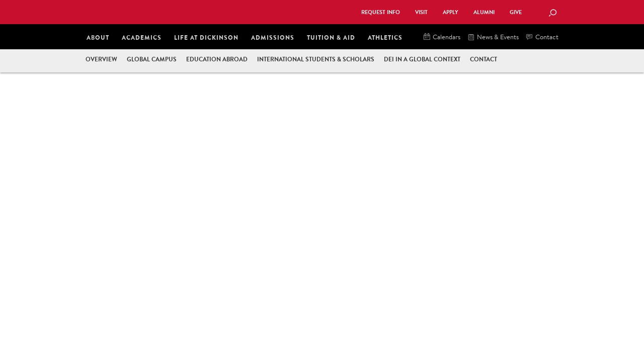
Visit (421, 12)
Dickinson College (194, 11)
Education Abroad (217, 59)
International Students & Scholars (316, 59)
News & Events (493, 37)
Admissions (273, 37)
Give (516, 12)
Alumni (484, 12)
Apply (451, 12)
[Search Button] (552, 14)
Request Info (381, 12)
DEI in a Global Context (422, 59)
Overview (101, 59)
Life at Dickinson (206, 37)
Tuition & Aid (331, 37)
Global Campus (152, 59)
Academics (142, 37)
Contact (542, 37)
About (98, 37)
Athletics (385, 37)
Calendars (442, 37)
